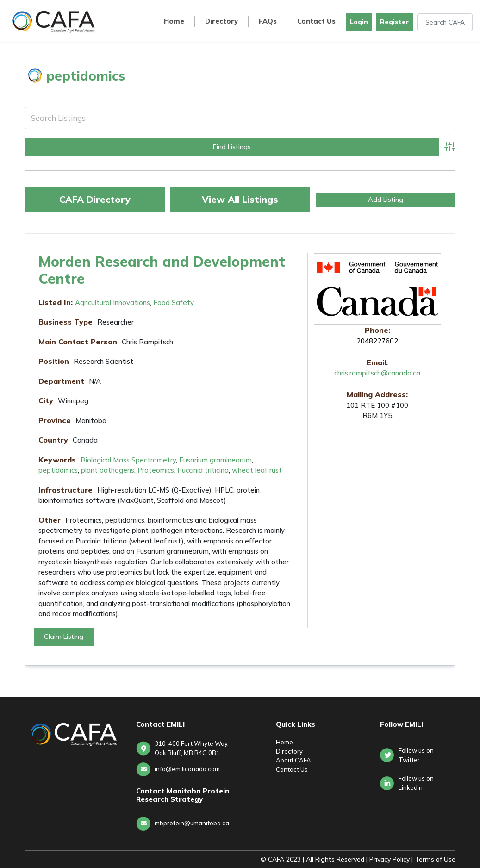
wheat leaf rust (257, 470)
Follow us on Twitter (416, 755)
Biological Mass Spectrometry (128, 460)
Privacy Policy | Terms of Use (412, 859)
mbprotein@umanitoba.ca (192, 823)
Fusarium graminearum (215, 460)
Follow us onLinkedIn (416, 783)
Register (395, 22)
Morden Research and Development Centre (162, 270)
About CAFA (293, 760)
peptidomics (58, 470)
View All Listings (240, 199)
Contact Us (316, 22)
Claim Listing (64, 637)
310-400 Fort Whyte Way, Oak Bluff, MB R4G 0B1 (192, 748)
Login (359, 22)
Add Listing (386, 200)
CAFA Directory (95, 199)
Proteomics (156, 470)
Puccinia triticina (203, 470)
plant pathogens (108, 470)
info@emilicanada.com (187, 769)
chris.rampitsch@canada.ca (377, 373)
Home (174, 22)
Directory (221, 22)
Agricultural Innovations (112, 303)
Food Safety (174, 303)
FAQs (268, 22)
